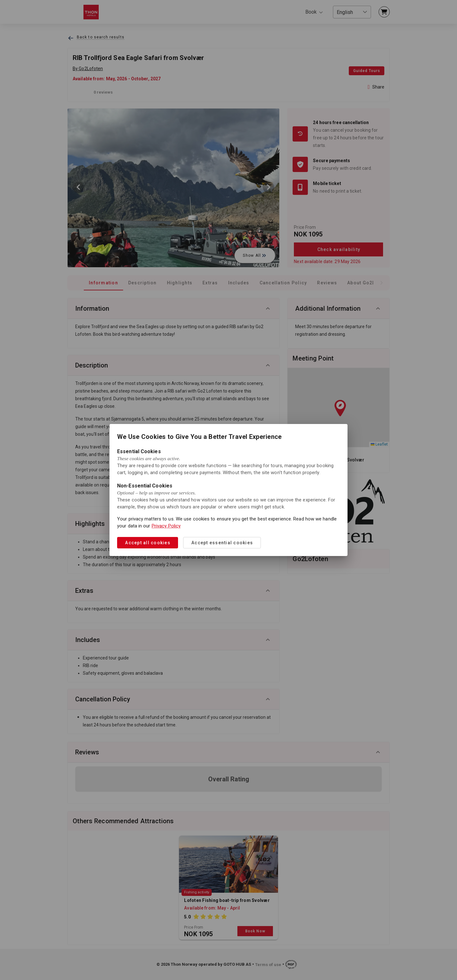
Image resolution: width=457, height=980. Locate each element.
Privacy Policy (166, 526)
